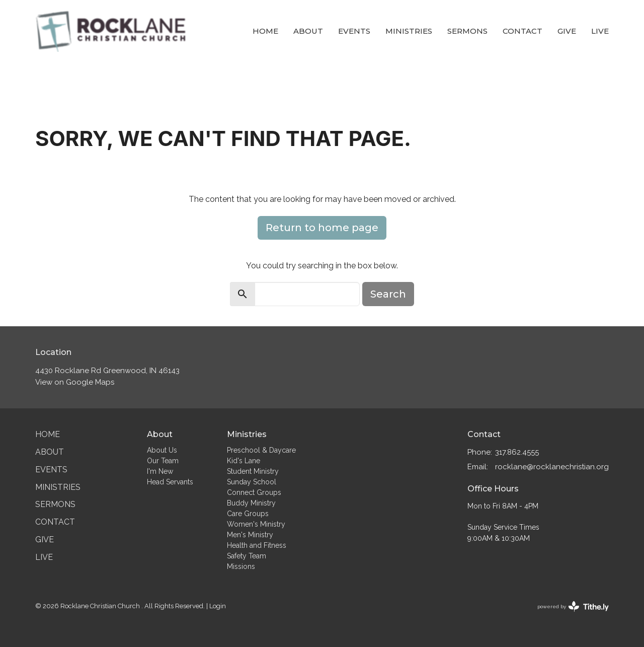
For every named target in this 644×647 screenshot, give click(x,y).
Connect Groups (254, 492)
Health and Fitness (257, 545)
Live (600, 31)
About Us (162, 450)
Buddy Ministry (251, 503)
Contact (522, 31)
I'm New (160, 471)
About (308, 31)
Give (567, 31)
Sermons (467, 31)
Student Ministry (253, 471)
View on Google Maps (75, 382)
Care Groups (248, 514)
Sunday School (252, 482)
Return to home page (322, 228)
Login (218, 606)
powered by (573, 606)
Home (265, 31)
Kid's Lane (244, 461)
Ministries (409, 31)
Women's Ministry (256, 524)
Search (388, 294)
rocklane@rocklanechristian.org (552, 467)
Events (354, 31)
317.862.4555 (517, 452)
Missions (241, 566)
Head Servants (170, 482)
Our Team (163, 461)
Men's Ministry (250, 535)
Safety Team (247, 556)
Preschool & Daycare (261, 450)
